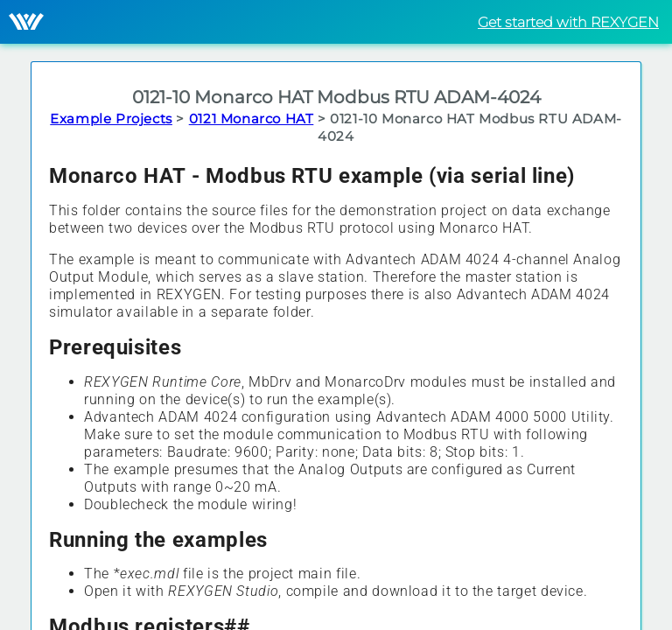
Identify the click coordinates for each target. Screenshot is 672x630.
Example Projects (111, 119)
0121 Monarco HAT (252, 119)
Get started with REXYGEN (568, 22)
